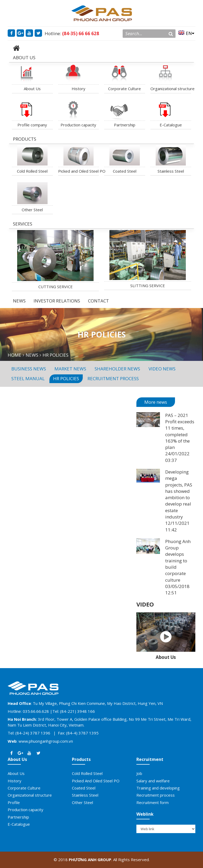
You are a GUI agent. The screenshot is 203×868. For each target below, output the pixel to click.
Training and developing (158, 788)
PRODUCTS (25, 139)
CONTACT (98, 301)
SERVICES (23, 224)
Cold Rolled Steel (32, 171)
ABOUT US (24, 58)
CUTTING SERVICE (56, 287)
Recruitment (150, 759)
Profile (14, 802)
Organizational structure (171, 89)
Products (81, 759)
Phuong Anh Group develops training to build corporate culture (178, 561)
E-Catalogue (171, 125)
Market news (70, 369)
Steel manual (28, 378)
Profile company (32, 125)
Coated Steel (125, 171)
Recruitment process (113, 378)
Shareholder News (117, 369)
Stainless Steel (171, 171)
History (79, 89)
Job (139, 773)
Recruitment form (153, 802)
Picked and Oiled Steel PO (79, 171)
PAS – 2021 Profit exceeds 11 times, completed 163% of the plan (180, 431)
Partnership (125, 125)
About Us (32, 89)
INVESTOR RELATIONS (57, 301)
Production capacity (78, 125)
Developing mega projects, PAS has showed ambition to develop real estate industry (179, 494)
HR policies (66, 378)
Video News (162, 369)
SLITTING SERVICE (148, 286)
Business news (29, 369)
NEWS (19, 301)
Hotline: (72, 33)
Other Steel (32, 210)
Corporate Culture (124, 89)
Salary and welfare (153, 781)
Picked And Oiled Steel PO (96, 781)
